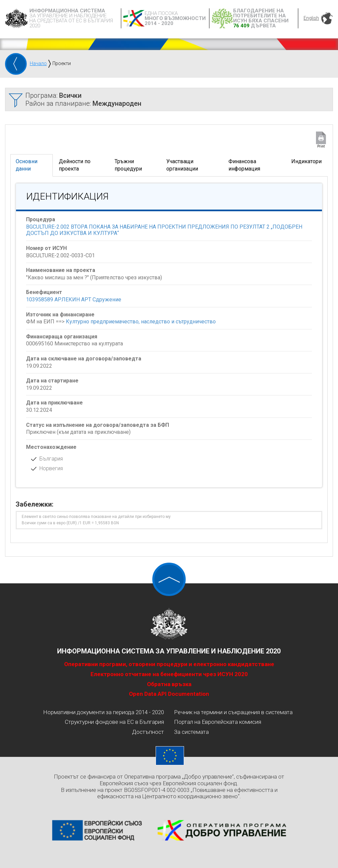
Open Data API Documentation (169, 694)
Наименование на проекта (61, 270)
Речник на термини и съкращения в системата (233, 712)
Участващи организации (182, 165)
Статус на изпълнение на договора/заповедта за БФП (98, 425)
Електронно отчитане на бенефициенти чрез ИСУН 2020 (169, 674)
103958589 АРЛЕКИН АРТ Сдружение (74, 300)
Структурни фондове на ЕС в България (114, 722)
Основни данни (27, 165)
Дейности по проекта (75, 165)
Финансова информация (244, 165)
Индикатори (306, 161)
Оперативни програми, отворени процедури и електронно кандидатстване (169, 664)
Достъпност (148, 732)
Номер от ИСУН (46, 248)
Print (321, 146)
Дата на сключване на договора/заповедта (84, 359)
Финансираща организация (62, 337)
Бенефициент (44, 292)
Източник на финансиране (60, 315)
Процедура (41, 219)
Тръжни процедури (128, 165)
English (311, 18)
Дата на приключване (54, 403)
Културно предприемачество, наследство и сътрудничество (141, 322)
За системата (191, 732)
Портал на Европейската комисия (218, 722)
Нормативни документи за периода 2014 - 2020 (104, 712)
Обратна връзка (169, 684)
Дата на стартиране (52, 381)
